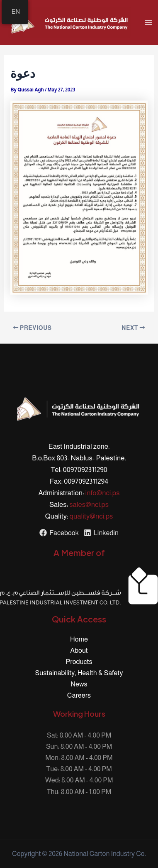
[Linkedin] (101, 533)
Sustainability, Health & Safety (79, 673)
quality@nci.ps (91, 516)
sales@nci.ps (89, 505)
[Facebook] (59, 533)
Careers (79, 695)
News (79, 684)
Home (79, 639)
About (79, 650)
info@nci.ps (103, 493)
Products (79, 661)
